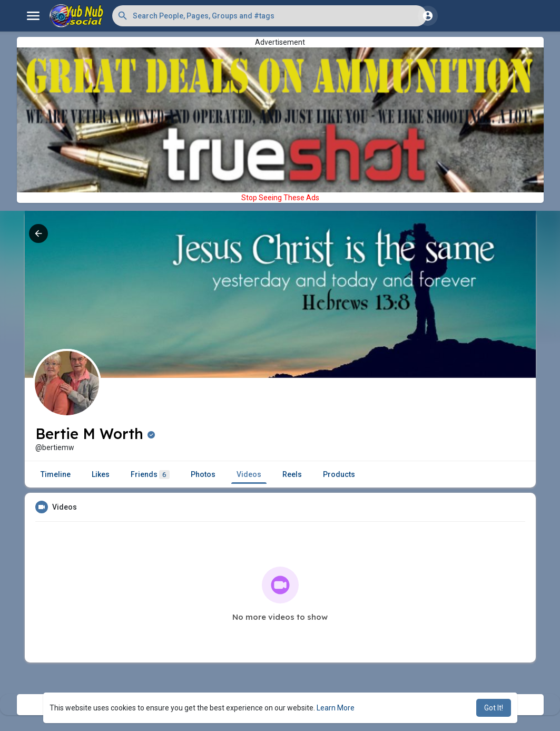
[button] (269, 16)
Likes (101, 474)
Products (339, 474)
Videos (249, 474)
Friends (150, 475)
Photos (203, 474)
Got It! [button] (494, 708)
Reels (292, 474)
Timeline (56, 474)
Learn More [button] (336, 708)
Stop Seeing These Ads (280, 198)
